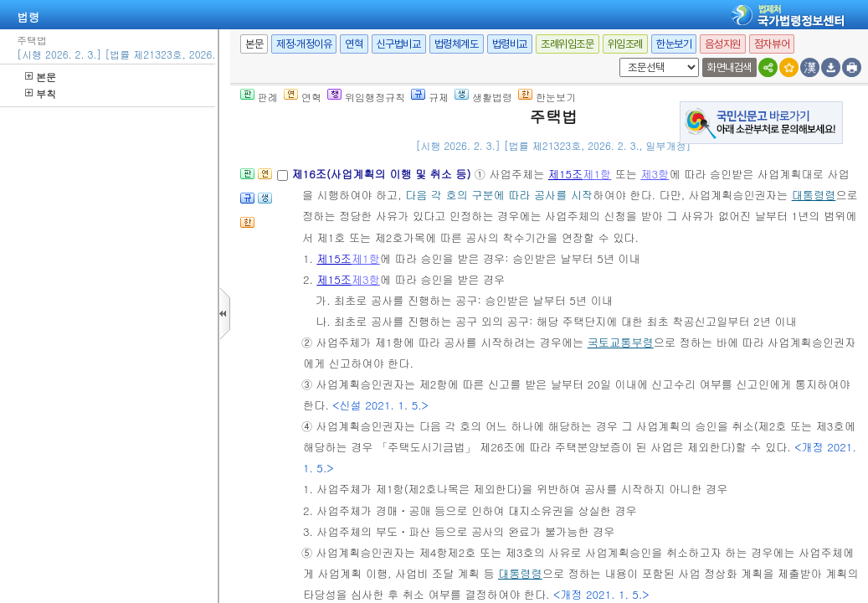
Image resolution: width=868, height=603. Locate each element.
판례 (259, 97)
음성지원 (722, 44)
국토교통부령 (621, 342)
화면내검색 (729, 67)
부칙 (41, 93)
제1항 (597, 174)
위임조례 (625, 44)
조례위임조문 (568, 44)
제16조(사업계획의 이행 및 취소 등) (383, 174)
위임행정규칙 (366, 97)
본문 (41, 77)
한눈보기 (674, 44)
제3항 (655, 174)
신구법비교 (399, 44)
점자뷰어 (772, 44)
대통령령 (814, 195)
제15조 (566, 174)
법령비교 (510, 44)
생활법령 (483, 97)
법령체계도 (457, 44)
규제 (430, 97)
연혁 (354, 44)
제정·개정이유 (304, 44)
